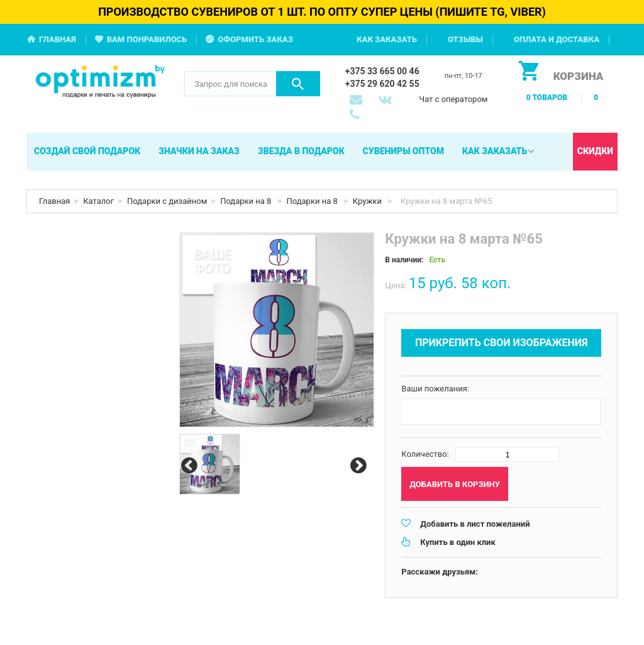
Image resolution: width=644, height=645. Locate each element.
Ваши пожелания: (435, 389)
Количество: (425, 454)
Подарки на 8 (247, 201)
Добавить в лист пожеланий (475, 524)
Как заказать (387, 39)
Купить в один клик (458, 542)
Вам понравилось (147, 39)
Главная (58, 39)
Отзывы (465, 39)
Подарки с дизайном (167, 201)
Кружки (368, 201)
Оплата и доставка (557, 39)
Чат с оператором (453, 99)
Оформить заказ (255, 39)
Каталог (98, 201)
